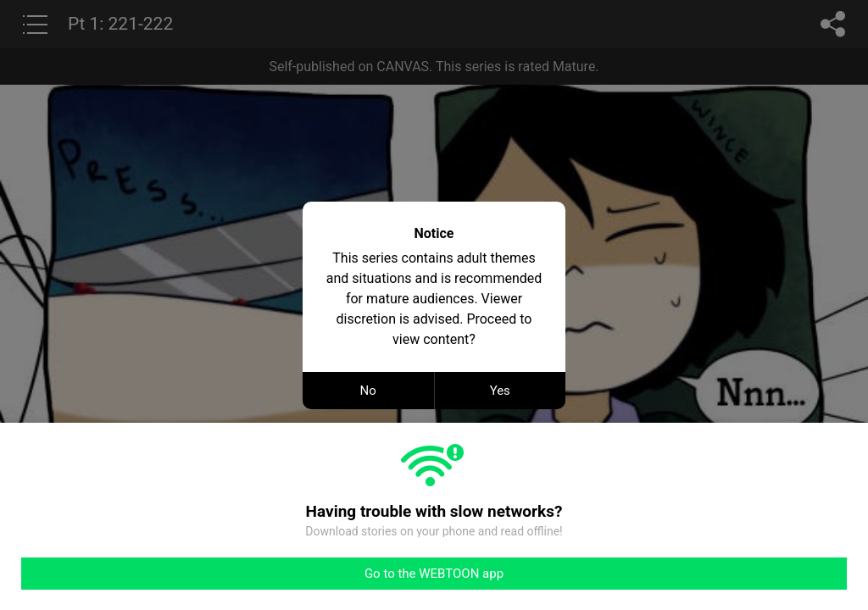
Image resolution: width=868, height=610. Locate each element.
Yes (500, 391)
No (368, 391)
